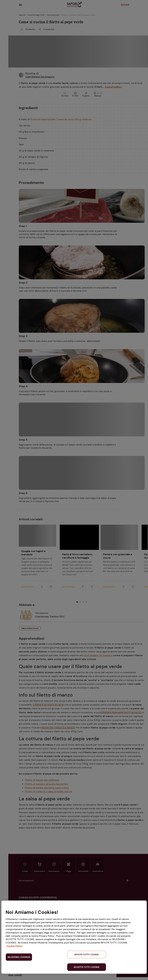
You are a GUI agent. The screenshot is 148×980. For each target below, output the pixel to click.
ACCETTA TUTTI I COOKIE (87, 967)
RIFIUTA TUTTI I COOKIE (87, 955)
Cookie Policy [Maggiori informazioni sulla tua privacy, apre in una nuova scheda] (14, 946)
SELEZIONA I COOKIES (19, 957)
